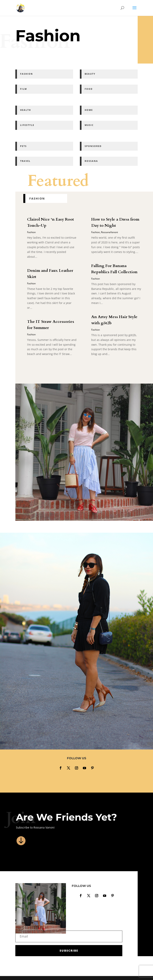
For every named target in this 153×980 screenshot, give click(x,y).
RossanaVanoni (109, 232)
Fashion (31, 232)
